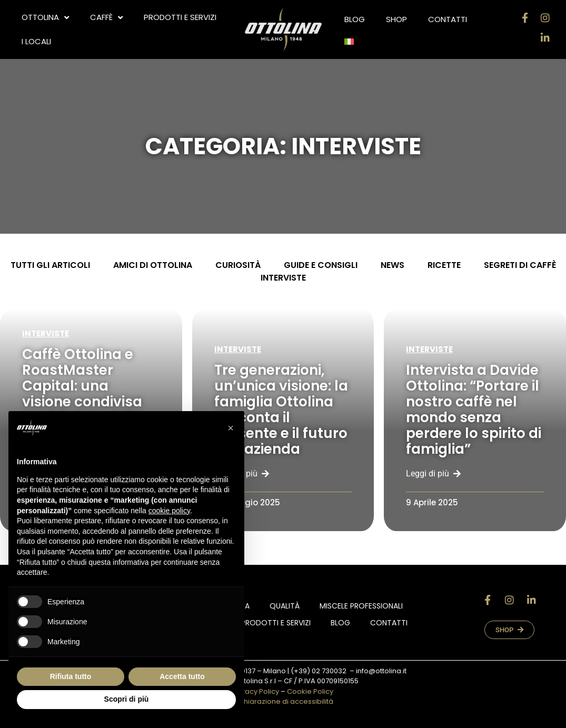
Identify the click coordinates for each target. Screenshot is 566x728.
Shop (396, 19)
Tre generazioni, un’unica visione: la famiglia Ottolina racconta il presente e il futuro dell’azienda (281, 410)
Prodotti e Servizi (180, 17)
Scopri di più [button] (127, 699)
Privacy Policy (256, 691)
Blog (355, 19)
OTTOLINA (45, 18)
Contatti (448, 19)
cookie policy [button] (169, 511)
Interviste (46, 333)
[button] (231, 428)
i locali (36, 41)
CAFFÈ (106, 18)
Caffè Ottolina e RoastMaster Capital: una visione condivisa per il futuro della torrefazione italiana (83, 402)
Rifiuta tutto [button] (71, 676)
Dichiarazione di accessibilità (283, 701)
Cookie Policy (310, 691)
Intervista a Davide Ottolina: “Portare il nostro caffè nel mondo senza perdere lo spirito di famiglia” (474, 410)
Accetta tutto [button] (182, 676)
